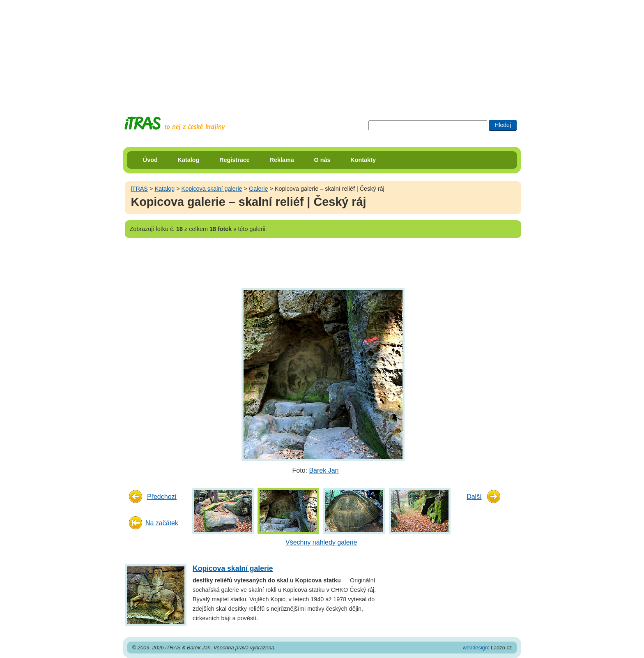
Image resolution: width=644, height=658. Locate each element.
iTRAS (139, 189)
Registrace (235, 160)
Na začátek (162, 523)
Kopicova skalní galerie (212, 189)
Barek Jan (324, 470)
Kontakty (363, 160)
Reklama (282, 160)
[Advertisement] (322, 51)
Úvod (150, 160)
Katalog (189, 160)
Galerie (258, 189)
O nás (322, 160)
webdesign (475, 648)
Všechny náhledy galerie (321, 542)
